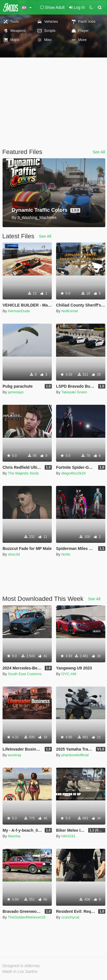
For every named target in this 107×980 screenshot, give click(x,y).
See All (99, 152)
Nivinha (14, 836)
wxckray (15, 755)
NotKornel (70, 311)
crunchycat (70, 917)
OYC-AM (69, 674)
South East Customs (25, 674)
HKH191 (68, 836)
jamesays (16, 392)
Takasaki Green (74, 392)
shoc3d (14, 554)
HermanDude (19, 311)
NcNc (66, 554)
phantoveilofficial (75, 755)
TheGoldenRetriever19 (27, 917)
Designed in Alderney (21, 966)
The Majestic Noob (23, 473)
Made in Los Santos (20, 971)
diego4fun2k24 (74, 473)
